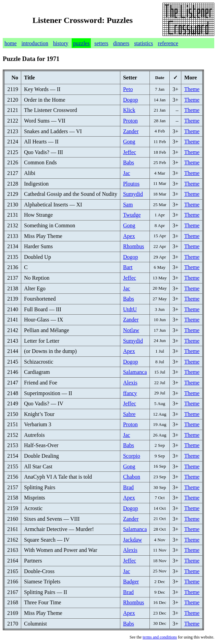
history (61, 43)
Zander (131, 131)
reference (168, 43)
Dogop (131, 100)
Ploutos (131, 184)
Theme (192, 89)
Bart (128, 267)
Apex (129, 236)
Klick (129, 110)
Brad (128, 487)
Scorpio (132, 456)
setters (101, 43)
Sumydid (133, 194)
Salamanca (135, 372)
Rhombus (134, 246)
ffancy (130, 393)
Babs (129, 162)
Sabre (129, 414)
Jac (126, 173)
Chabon (132, 477)
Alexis (130, 383)
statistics (143, 43)
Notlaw (131, 330)
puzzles (81, 43)
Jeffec (130, 152)
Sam (128, 205)
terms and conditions (160, 637)
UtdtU (130, 309)
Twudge (132, 215)
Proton (130, 121)
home (11, 43)
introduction (35, 43)
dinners (121, 43)
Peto (128, 89)
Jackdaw (132, 540)
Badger (131, 582)
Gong (129, 142)
